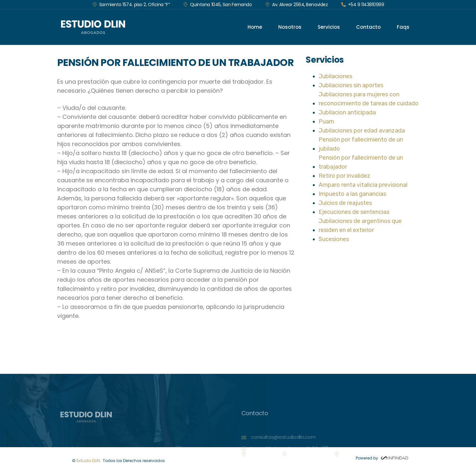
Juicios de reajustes (345, 203)
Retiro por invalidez (344, 176)
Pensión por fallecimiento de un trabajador (361, 162)
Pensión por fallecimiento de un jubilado (361, 144)
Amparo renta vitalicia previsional (363, 185)
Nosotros (290, 27)
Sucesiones (334, 239)
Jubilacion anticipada (347, 112)
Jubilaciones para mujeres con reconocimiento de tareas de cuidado (369, 99)
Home (255, 27)
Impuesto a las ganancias (352, 194)
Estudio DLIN (88, 461)
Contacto (368, 27)
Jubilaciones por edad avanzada (362, 131)
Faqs (403, 27)
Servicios (329, 27)
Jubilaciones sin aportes (351, 85)
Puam (326, 121)
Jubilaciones (335, 76)
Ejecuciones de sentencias (354, 212)
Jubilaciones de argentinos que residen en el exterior (360, 226)
